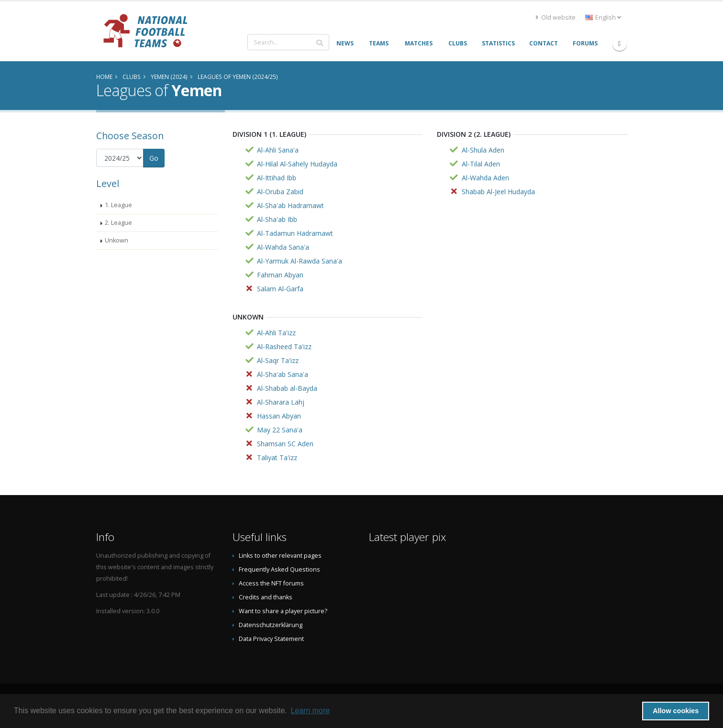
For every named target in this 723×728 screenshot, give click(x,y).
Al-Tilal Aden (481, 164)
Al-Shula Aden (483, 150)
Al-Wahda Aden (485, 178)
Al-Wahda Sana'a (283, 247)
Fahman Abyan (280, 275)
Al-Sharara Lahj (281, 402)
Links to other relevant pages (280, 556)
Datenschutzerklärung (271, 625)
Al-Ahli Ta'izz (276, 333)
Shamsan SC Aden (285, 444)
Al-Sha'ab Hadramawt (290, 205)
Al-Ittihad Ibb (277, 178)
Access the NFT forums (271, 583)
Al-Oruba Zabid (280, 192)
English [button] (603, 17)
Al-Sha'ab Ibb (277, 219)
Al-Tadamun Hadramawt (295, 233)
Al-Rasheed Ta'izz (284, 347)
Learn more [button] (310, 711)
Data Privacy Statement (271, 639)
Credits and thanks (266, 597)
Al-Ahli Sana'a (278, 150)
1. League (118, 205)
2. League (118, 223)
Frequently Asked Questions (279, 569)
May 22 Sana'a (280, 430)
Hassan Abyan (279, 416)
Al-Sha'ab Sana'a (283, 374)
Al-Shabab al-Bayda (287, 388)
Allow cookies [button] (676, 711)
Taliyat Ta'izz (277, 458)
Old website (556, 17)
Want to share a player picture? (283, 611)
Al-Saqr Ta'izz (278, 360)
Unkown (117, 240)
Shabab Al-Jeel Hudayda (498, 192)
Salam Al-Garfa (280, 289)
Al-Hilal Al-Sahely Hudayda (297, 164)
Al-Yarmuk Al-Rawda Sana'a (300, 261)
